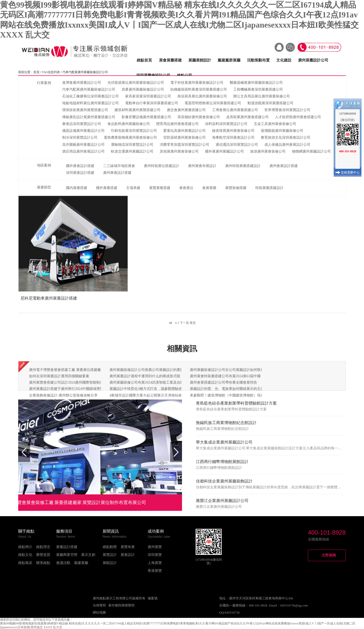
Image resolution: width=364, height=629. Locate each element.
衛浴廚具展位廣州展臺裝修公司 (202, 96)
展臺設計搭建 (67, 547)
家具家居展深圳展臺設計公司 (148, 96)
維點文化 (25, 555)
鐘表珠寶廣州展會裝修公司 (233, 131)
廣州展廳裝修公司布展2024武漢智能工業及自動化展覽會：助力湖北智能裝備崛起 (173, 382)
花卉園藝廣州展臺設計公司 (83, 145)
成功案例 (156, 531)
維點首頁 (144, 60)
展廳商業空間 (67, 555)
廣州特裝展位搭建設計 (162, 166)
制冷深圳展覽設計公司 (80, 138)
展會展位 (186, 188)
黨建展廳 (81, 563)
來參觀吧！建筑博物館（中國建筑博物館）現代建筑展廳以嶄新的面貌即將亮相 (252, 395)
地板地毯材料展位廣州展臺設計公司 (90, 103)
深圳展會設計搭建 (80, 173)
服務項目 (64, 531)
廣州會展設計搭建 (284, 166)
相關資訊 (182, 349)
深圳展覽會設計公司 (153, 75)
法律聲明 (99, 605)
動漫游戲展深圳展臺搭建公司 (270, 103)
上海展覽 (155, 563)
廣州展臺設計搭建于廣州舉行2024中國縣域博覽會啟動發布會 (77, 389)
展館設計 (110, 563)
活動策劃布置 (258, 60)
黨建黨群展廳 (229, 60)
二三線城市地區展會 (119, 166)
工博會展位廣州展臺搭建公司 (235, 110)
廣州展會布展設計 (202, 166)
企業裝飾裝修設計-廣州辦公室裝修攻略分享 (63, 395)
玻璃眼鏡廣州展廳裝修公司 (282, 131)
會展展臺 (209, 188)
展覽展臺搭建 (160, 188)
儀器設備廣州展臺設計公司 (83, 131)
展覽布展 (128, 547)
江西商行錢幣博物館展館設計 (222, 462)
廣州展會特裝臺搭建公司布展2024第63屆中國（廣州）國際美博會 (241, 376)
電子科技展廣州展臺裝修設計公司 (197, 83)
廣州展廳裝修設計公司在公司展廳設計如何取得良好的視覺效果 (239, 370)
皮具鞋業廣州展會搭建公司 (247, 117)
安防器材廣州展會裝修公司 (185, 138)
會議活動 (63, 563)
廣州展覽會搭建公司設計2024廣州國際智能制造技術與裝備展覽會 (80, 382)
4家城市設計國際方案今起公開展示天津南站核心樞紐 (151, 395)
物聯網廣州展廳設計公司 (311, 151)
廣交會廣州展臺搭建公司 (186, 110)
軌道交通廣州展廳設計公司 (132, 151)
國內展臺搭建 (77, 188)
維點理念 (43, 547)
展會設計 (128, 555)
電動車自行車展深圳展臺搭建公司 (152, 103)
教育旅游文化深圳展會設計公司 (286, 138)
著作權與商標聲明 (121, 605)
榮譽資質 (43, 555)
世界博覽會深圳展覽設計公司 (287, 110)
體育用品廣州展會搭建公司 (177, 124)
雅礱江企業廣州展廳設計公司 (222, 501)
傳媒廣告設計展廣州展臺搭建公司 (89, 117)
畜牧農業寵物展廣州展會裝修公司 (130, 138)
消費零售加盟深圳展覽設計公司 (185, 145)
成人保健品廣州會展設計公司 (287, 145)
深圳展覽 (155, 555)
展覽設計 (110, 555)
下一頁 (184, 323)
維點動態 (110, 547)
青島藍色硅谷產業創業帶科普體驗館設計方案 (236, 403)
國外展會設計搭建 (80, 166)
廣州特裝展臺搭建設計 (243, 166)
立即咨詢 (329, 555)
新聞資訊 (111, 531)
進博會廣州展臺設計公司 (82, 83)
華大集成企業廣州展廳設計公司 (224, 442)
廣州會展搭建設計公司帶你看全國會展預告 (223, 382)
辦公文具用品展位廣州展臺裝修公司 (262, 96)
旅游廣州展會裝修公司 (268, 151)
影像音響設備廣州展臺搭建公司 (146, 117)
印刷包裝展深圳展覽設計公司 (134, 131)
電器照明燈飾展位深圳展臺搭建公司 (213, 103)
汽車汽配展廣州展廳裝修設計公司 (89, 89)
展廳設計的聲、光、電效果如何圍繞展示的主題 (227, 389)
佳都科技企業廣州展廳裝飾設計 (224, 481)
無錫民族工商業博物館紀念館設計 (226, 423)
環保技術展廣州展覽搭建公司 (85, 110)
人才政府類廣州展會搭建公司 (298, 117)
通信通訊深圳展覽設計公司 (237, 145)
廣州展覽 (155, 547)
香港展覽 (155, 571)
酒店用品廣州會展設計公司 (83, 151)
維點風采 (25, 563)
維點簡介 (25, 547)
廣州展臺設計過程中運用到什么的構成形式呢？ (147, 376)
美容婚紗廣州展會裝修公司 (199, 117)
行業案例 (44, 83)
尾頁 (193, 323)
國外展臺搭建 (107, 188)
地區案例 (44, 165)
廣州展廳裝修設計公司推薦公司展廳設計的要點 (147, 370)
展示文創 (88, 555)
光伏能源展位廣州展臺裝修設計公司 (136, 83)
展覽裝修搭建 (236, 188)
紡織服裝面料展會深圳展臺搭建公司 (199, 89)
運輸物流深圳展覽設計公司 (132, 145)
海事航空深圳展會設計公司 (233, 138)
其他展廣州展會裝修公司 (179, 151)
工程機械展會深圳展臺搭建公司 (258, 89)
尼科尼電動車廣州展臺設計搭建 (49, 298)
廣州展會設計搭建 (117, 173)
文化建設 (284, 60)
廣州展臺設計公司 (313, 60)
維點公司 (185, 75)
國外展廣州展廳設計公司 (224, 151)
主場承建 (133, 188)
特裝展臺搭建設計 (269, 188)
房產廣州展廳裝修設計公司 (143, 89)
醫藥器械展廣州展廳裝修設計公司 (256, 83)
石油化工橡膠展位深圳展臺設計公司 (90, 96)
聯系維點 (43, 563)
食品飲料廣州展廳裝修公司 (129, 124)
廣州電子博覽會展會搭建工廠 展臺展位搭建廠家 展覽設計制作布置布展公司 (88, 370)
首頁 (36, 72)
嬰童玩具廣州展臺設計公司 (185, 131)
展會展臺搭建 (170, 60)
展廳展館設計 (200, 60)
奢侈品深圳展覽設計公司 (82, 124)
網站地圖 (99, 612)
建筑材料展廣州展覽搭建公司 (138, 110)
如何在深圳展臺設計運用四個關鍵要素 (59, 376)
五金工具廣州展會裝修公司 (275, 124)
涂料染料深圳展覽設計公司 (226, 124)
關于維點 (26, 531)
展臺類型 (44, 187)
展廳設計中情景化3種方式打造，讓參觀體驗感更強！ (151, 389)
